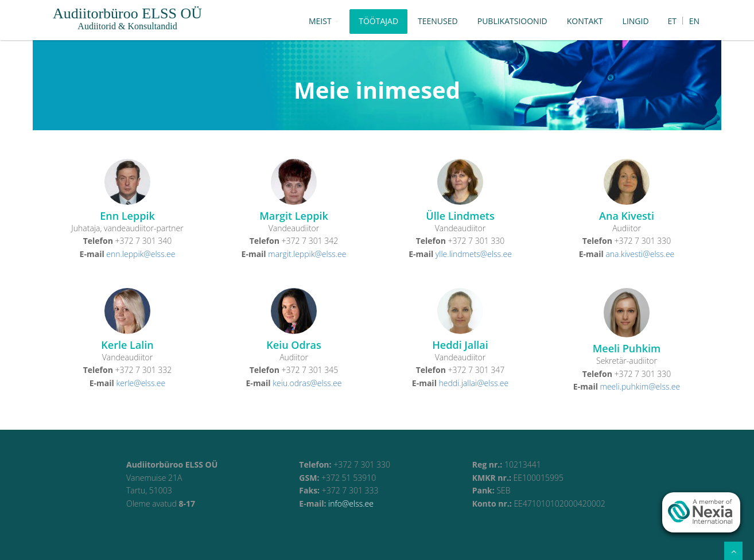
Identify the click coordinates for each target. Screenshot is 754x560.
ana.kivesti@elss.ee (640, 254)
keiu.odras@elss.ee (307, 383)
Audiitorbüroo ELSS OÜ (127, 14)
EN (694, 21)
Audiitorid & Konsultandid (127, 26)
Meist (324, 21)
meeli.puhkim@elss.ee (640, 386)
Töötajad (378, 21)
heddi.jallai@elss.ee (474, 383)
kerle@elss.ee (141, 383)
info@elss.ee (351, 503)
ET (673, 21)
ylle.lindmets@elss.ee (474, 254)
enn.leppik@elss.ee (141, 254)
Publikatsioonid (512, 21)
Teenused (438, 21)
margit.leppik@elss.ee (307, 254)
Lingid (636, 21)
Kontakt (585, 21)
